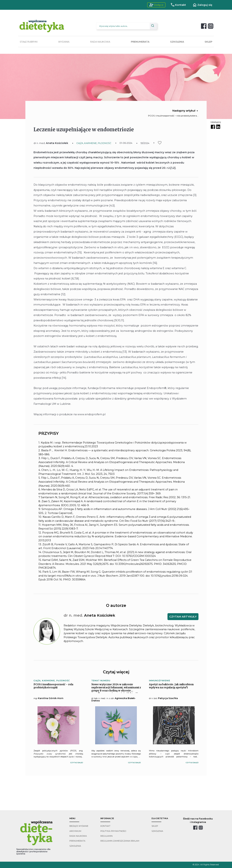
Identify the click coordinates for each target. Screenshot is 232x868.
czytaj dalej (77, 763)
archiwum (75, 831)
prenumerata (77, 841)
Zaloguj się (202, 5)
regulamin (106, 836)
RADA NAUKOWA (100, 42)
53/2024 (145, 143)
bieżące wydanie (79, 826)
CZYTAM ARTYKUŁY (183, 617)
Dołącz (156, 5)
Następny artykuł (185, 111)
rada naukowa (78, 836)
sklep (155, 826)
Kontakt (178, 5)
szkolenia (75, 846)
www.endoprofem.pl (91, 414)
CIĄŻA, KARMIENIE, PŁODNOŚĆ (94, 143)
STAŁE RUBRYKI (29, 42)
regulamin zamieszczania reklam (120, 841)
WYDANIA (64, 42)
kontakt (105, 826)
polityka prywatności (113, 831)
